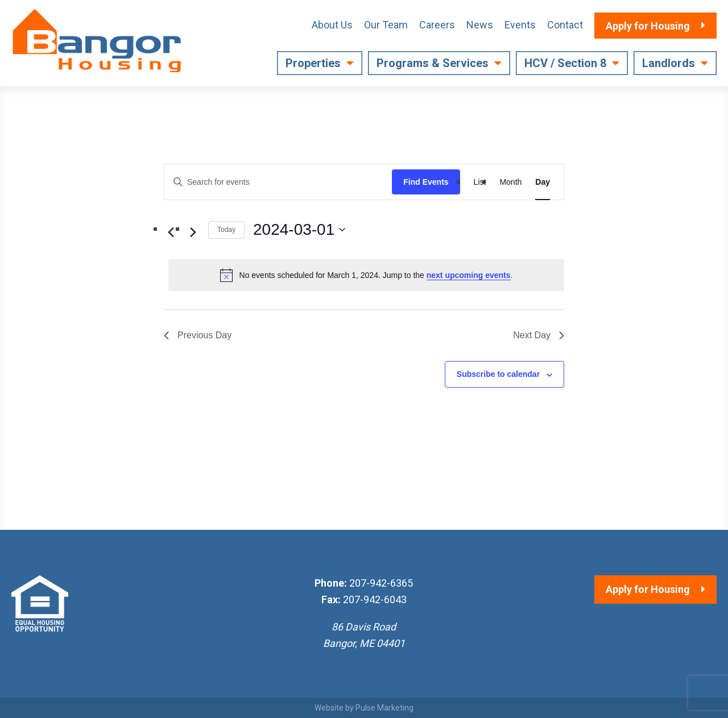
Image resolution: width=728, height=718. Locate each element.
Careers (437, 25)
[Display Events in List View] (480, 182)
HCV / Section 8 (565, 63)
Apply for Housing (648, 589)
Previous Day (198, 335)
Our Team (386, 25)
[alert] (366, 275)
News (480, 25)
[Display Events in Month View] (510, 182)
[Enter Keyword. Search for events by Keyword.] (278, 182)
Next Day (539, 335)
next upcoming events (469, 275)
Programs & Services (433, 63)
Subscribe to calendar (498, 374)
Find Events (426, 182)
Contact (565, 25)
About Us (332, 25)
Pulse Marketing (384, 708)
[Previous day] (171, 232)
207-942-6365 (381, 583)
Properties (313, 63)
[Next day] (193, 232)
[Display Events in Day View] (543, 182)
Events (520, 25)
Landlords (669, 63)
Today (226, 230)
